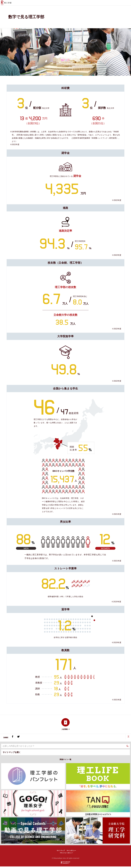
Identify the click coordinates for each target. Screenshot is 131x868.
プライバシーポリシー (66, 855)
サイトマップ (61, 852)
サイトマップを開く (12, 754)
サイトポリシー (71, 852)
